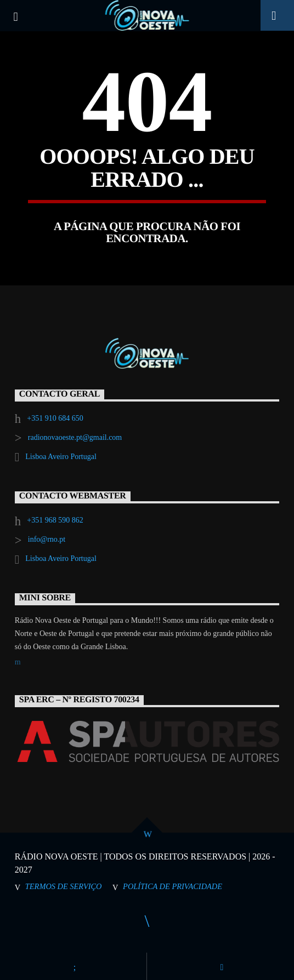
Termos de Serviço (64, 886)
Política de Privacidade (173, 886)
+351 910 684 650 (55, 418)
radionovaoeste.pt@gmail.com (75, 437)
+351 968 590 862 (55, 520)
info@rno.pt (47, 539)
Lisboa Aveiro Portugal (61, 457)
